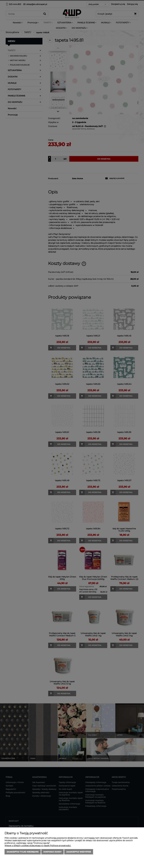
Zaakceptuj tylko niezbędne (23, 852)
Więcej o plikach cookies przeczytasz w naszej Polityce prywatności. (38, 846)
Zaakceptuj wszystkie (79, 852)
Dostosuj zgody (52, 852)
